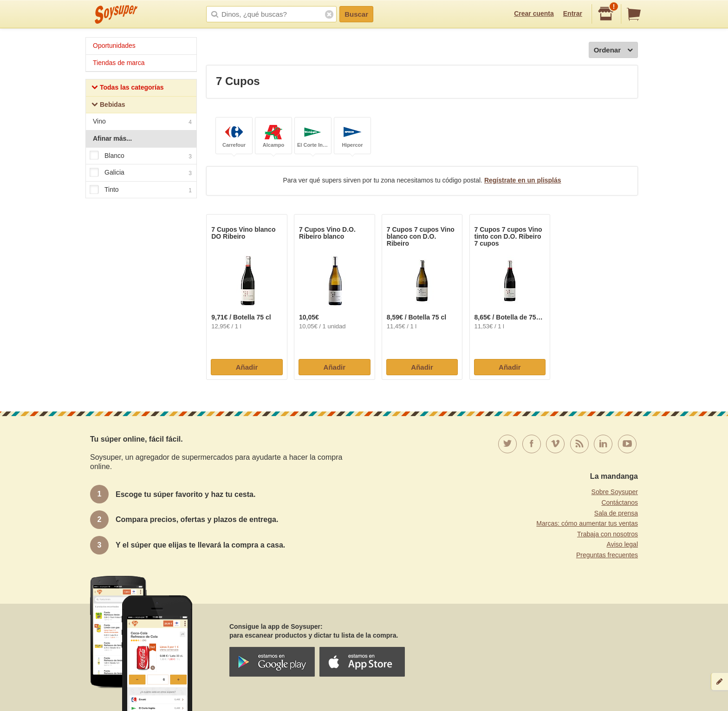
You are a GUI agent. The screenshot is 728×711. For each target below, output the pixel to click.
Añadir (247, 367)
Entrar (573, 13)
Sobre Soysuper (615, 492)
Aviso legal (622, 544)
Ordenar (613, 50)
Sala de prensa (616, 513)
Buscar (356, 14)
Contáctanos (620, 502)
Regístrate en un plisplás (523, 180)
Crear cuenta (534, 13)
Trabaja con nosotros (608, 534)
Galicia (141, 173)
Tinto (141, 190)
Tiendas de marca (119, 63)
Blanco (141, 156)
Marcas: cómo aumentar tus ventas (587, 523)
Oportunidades (114, 46)
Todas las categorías (127, 88)
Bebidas (108, 106)
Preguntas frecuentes (607, 555)
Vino (142, 122)
